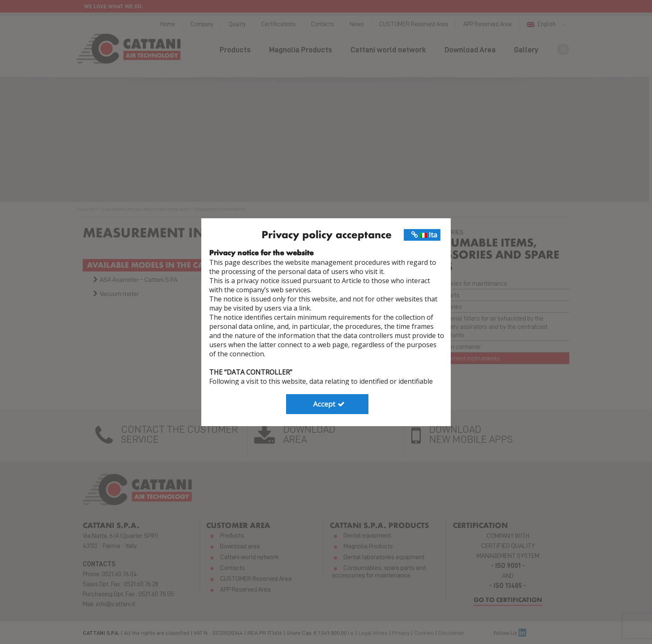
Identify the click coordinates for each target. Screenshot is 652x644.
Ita (424, 235)
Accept (330, 404)
